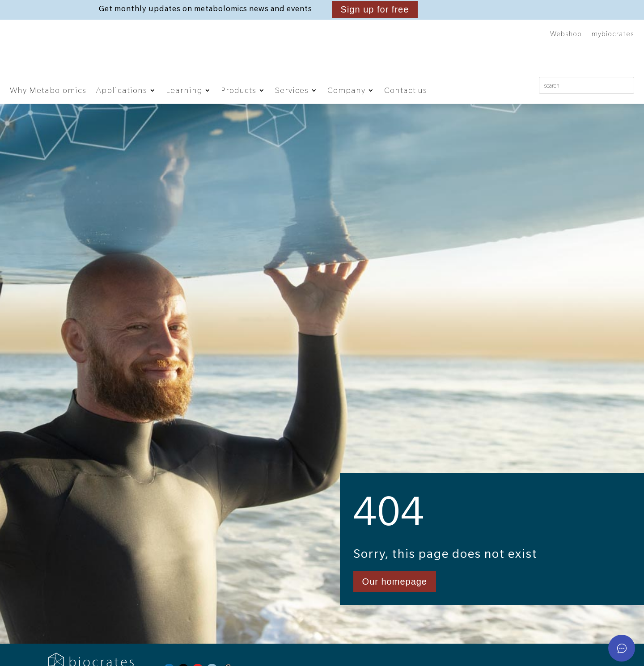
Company (346, 90)
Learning (184, 90)
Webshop (566, 34)
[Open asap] (622, 648)
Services (292, 90)
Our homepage (395, 611)
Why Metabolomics (48, 90)
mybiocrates (613, 34)
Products (239, 90)
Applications (122, 90)
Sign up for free (375, 9)
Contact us (406, 90)
